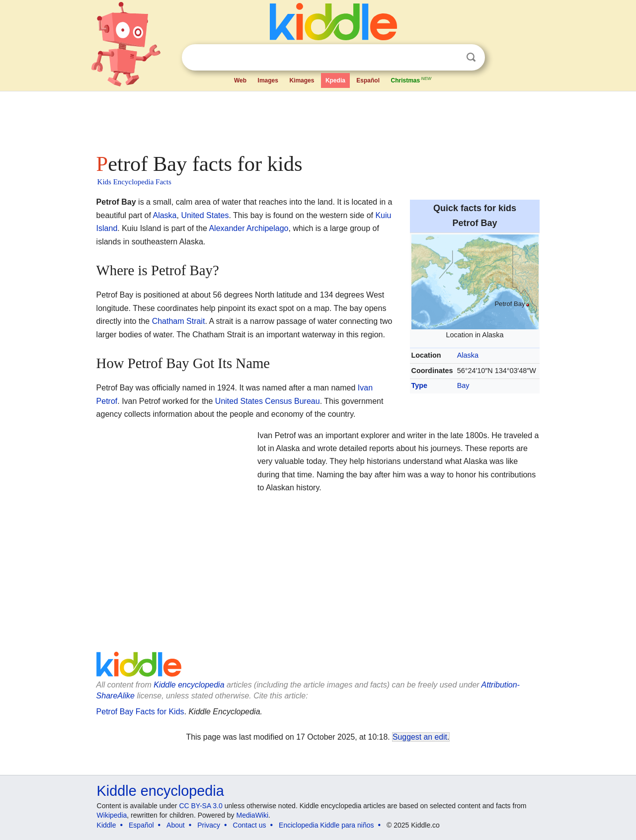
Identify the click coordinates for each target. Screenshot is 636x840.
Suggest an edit (420, 737)
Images (268, 80)
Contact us (250, 825)
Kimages (302, 80)
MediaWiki (253, 815)
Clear (451, 58)
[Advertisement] (318, 119)
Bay (463, 385)
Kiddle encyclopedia (160, 791)
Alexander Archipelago (248, 228)
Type (420, 385)
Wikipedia (112, 815)
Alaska (468, 355)
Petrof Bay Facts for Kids (140, 712)
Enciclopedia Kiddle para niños (326, 825)
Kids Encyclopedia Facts (134, 182)
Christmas (411, 79)
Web (240, 80)
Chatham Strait (179, 321)
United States (205, 215)
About (176, 825)
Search (471, 57)
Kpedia (335, 80)
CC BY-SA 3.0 (200, 806)
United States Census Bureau (268, 401)
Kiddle (107, 825)
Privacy (209, 825)
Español (368, 80)
